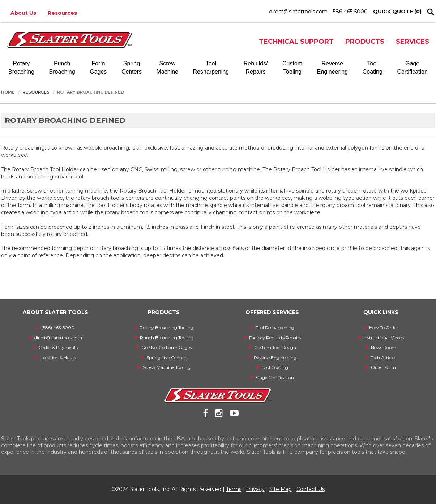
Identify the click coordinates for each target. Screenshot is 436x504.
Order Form (383, 367)
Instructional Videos (384, 338)
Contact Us (311, 489)
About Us (23, 13)
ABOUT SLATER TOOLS (55, 312)
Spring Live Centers (167, 357)
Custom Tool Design (275, 347)
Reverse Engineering (275, 357)
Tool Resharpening (275, 328)
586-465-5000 (350, 12)
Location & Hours (58, 357)
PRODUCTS (365, 42)
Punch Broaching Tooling (167, 338)
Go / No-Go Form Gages (166, 347)
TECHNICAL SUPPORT (296, 42)
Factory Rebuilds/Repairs (275, 338)
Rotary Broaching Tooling (166, 328)
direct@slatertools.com (298, 12)
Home (8, 92)
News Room (384, 347)
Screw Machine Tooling (167, 367)
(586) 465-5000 (58, 328)
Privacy (255, 489)
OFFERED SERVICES (272, 312)
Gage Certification (275, 377)
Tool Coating (275, 367)
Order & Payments (58, 347)
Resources (62, 13)
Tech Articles (383, 357)
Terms (234, 489)
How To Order (384, 328)
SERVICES (413, 42)
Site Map (281, 489)
